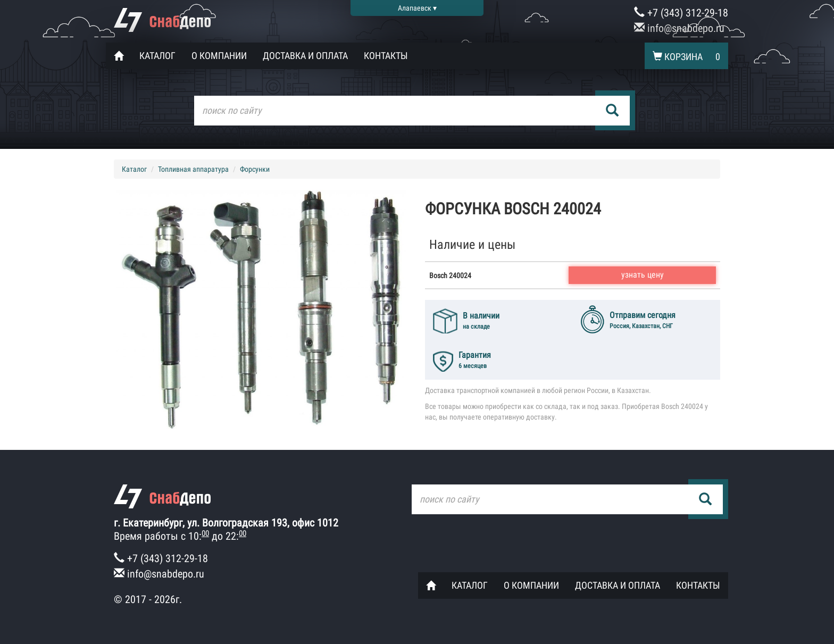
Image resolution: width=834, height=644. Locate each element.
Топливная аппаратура (193, 169)
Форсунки (255, 169)
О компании (219, 56)
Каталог (157, 56)
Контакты (386, 56)
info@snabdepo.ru (679, 28)
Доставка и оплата (305, 56)
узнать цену (643, 275)
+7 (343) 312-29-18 (681, 13)
